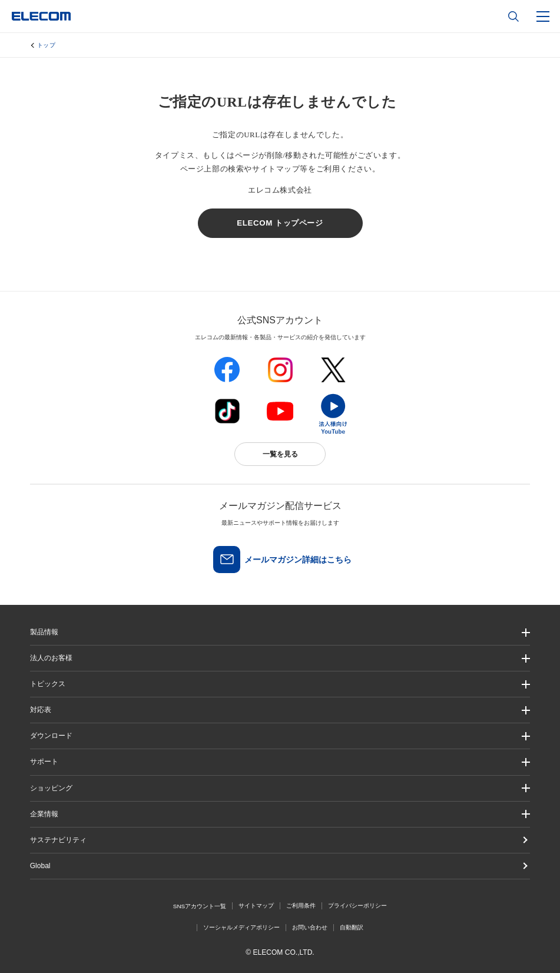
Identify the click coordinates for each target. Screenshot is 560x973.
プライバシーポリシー (357, 906)
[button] (280, 684)
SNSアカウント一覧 (200, 906)
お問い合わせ (310, 927)
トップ (47, 45)
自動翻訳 (352, 927)
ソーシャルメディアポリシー (241, 927)
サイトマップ (256, 906)
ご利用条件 (301, 906)
